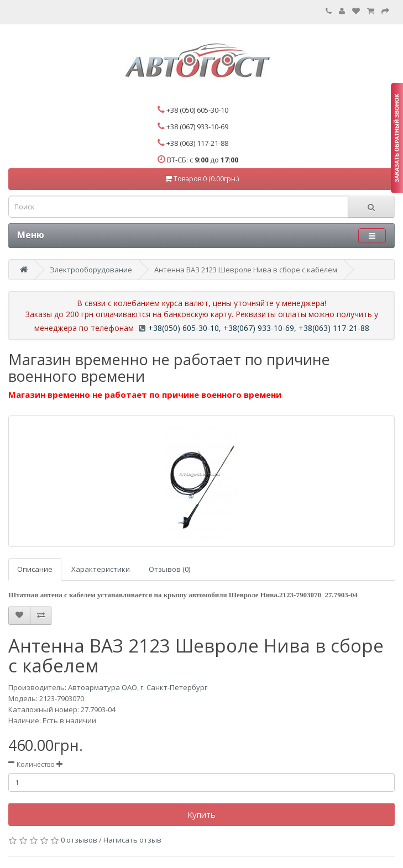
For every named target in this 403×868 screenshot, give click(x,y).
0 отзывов (79, 840)
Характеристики (101, 569)
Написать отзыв (132, 840)
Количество (36, 764)
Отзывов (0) (169, 569)
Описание (35, 569)
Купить (201, 814)
